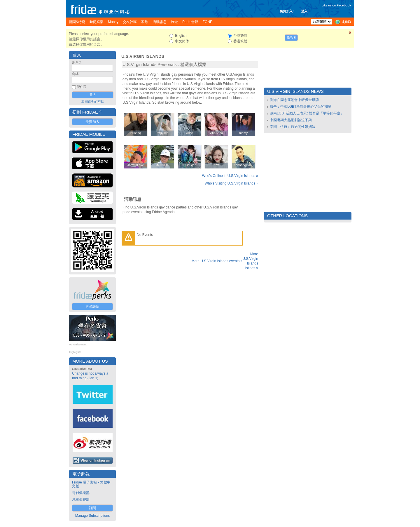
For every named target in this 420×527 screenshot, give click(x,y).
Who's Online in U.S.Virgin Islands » (230, 176)
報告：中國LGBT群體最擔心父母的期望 (301, 107)
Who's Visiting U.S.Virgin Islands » (231, 183)
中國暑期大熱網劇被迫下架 (291, 120)
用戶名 (77, 62)
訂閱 (92, 508)
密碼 (75, 74)
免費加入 (92, 122)
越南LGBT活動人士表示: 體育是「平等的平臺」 (307, 113)
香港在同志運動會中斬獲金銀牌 (294, 100)
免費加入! (287, 11)
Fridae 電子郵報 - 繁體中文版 (91, 484)
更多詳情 (92, 307)
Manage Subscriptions (93, 516)
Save (291, 38)
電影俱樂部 (81, 493)
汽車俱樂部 (81, 500)
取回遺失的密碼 (93, 102)
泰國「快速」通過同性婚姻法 (293, 127)
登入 (304, 11)
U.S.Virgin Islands (143, 56)
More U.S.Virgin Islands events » (217, 261)
